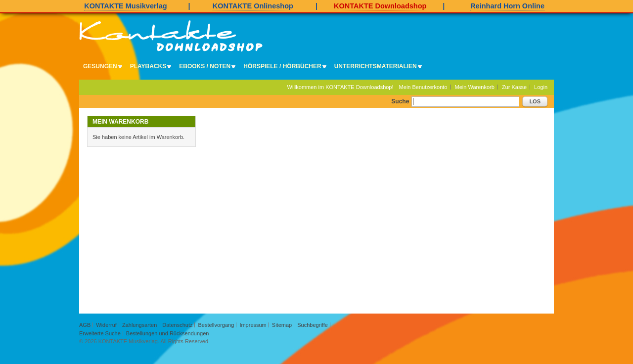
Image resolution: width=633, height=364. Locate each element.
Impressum (253, 325)
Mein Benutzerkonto (423, 87)
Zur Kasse (514, 87)
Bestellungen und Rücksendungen (168, 333)
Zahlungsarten (139, 325)
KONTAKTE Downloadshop (380, 6)
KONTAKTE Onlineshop (253, 6)
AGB (85, 325)
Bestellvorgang (216, 325)
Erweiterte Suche (100, 333)
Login (541, 87)
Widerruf (106, 325)
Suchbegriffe (313, 325)
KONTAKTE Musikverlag (125, 6)
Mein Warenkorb (475, 87)
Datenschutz (177, 325)
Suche (400, 101)
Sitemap (282, 325)
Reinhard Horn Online (507, 6)
